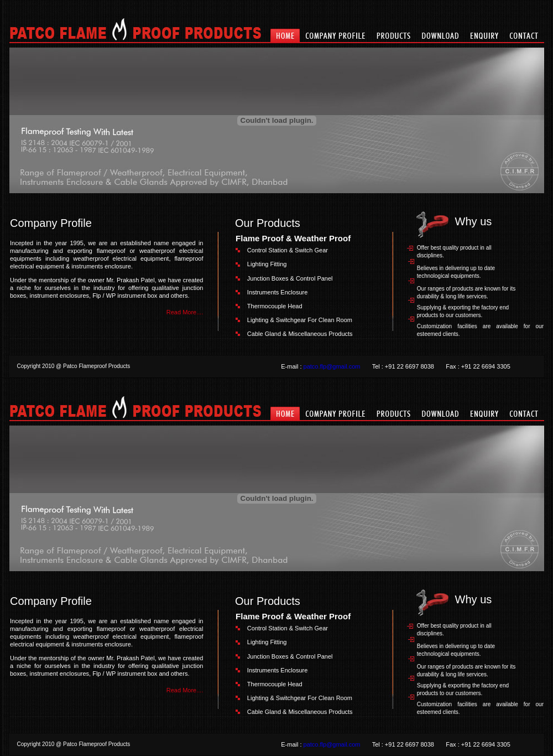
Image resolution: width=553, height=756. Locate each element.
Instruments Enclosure (277, 292)
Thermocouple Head (275, 306)
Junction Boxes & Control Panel (290, 278)
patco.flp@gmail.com (332, 366)
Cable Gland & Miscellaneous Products (300, 334)
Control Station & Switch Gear (288, 250)
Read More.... (185, 312)
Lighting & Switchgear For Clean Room (300, 320)
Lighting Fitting (267, 264)
